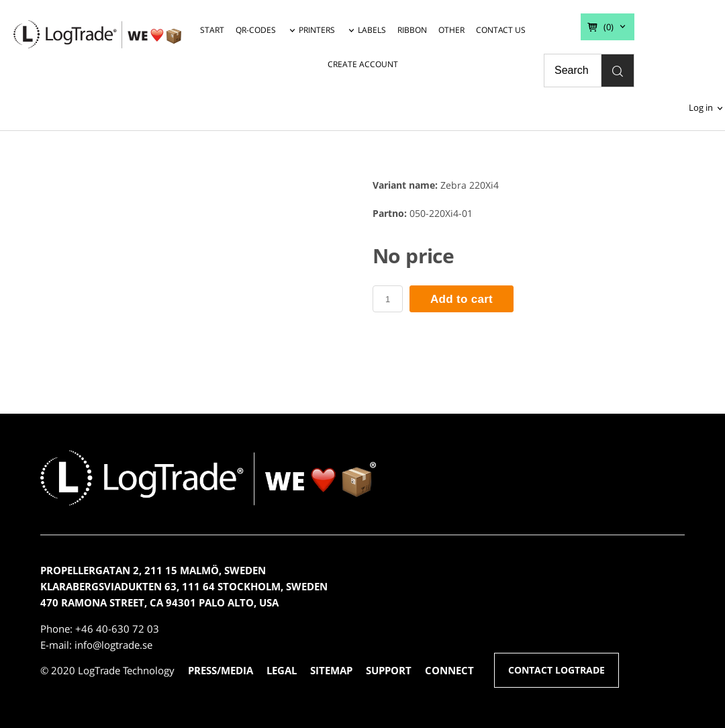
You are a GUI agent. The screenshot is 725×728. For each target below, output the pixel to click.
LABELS (372, 30)
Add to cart (462, 299)
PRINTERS (317, 30)
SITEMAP (331, 670)
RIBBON (412, 30)
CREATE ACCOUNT (363, 64)
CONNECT (449, 670)
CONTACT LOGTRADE (557, 670)
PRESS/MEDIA (221, 670)
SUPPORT (389, 670)
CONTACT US (501, 30)
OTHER (451, 30)
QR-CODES (256, 30)
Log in (701, 107)
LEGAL (282, 670)
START (212, 30)
